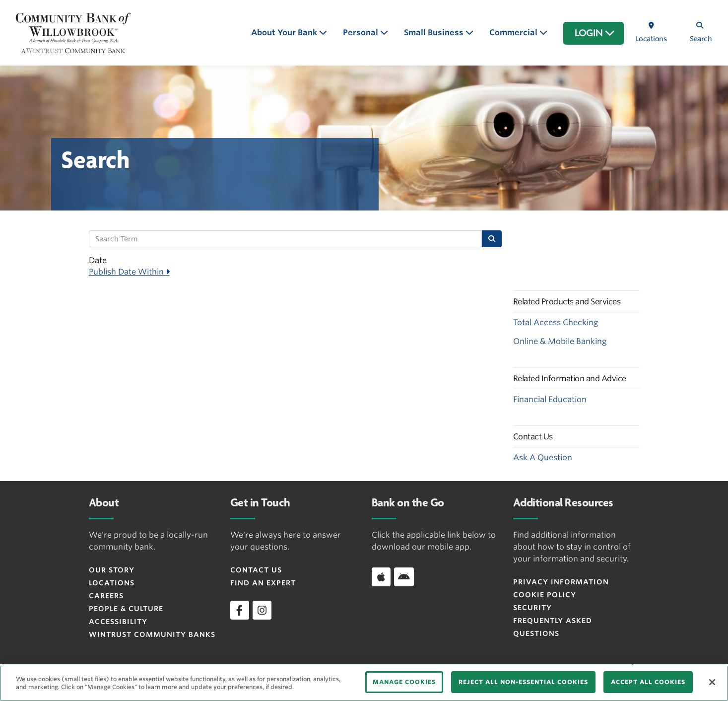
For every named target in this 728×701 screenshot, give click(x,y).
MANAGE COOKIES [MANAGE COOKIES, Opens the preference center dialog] (404, 682)
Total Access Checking (556, 322)
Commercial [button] (514, 33)
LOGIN (595, 33)
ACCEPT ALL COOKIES (648, 682)
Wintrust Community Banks (152, 634)
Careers (106, 596)
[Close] (712, 682)
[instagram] (262, 610)
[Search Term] (286, 239)
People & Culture (126, 609)
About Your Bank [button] (285, 33)
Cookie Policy (545, 595)
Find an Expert (263, 583)
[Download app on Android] (404, 577)
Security (532, 608)
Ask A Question (543, 457)
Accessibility (118, 622)
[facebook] (240, 610)
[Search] (492, 239)
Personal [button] (362, 33)
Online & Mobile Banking (560, 341)
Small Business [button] (435, 33)
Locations (112, 583)
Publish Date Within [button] (127, 272)
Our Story (112, 570)
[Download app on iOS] (381, 577)
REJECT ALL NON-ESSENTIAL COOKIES (523, 682)
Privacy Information (561, 582)
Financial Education (550, 399)
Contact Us (256, 570)
